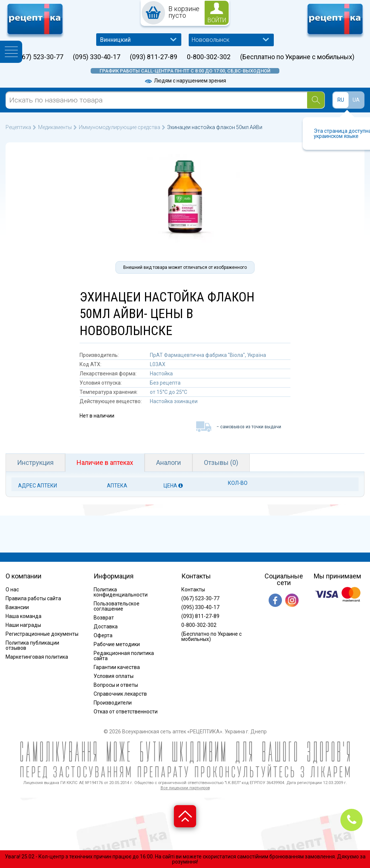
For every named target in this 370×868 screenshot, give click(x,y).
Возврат (104, 618)
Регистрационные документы (42, 634)
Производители (113, 703)
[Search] (316, 100)
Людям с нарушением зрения (185, 81)
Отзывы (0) (221, 462)
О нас (12, 590)
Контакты (193, 590)
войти (217, 20)
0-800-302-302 (209, 57)
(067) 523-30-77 (40, 57)
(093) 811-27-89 (154, 57)
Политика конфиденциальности (121, 592)
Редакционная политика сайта (124, 656)
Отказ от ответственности (126, 712)
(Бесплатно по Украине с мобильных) (297, 57)
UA (356, 100)
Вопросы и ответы (116, 685)
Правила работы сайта (33, 598)
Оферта (103, 635)
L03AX (158, 364)
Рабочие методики (117, 644)
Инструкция (35, 462)
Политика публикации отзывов (32, 645)
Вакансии (17, 607)
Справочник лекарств (120, 694)
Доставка (106, 626)
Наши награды (23, 625)
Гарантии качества (117, 667)
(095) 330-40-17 (97, 57)
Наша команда (23, 616)
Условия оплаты (114, 676)
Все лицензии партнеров (185, 788)
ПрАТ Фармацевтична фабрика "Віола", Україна (208, 355)
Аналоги (169, 462)
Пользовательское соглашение (117, 606)
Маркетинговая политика (37, 657)
